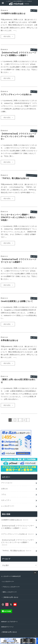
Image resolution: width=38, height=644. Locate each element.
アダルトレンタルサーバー (11, 587)
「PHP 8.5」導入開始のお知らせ (15, 178)
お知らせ (4, 489)
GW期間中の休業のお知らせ (13, 13)
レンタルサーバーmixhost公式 (11, 576)
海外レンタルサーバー (10, 592)
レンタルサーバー (8, 506)
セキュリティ (6, 500)
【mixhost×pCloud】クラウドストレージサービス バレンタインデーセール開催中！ (18, 136)
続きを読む (7, 36)
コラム (4, 494)
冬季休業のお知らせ (9, 340)
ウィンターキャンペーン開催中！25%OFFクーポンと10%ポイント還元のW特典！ (18, 217)
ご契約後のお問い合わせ (9, 632)
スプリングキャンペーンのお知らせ (16, 94)
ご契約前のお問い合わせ (10, 597)
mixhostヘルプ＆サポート (9, 622)
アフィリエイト (7, 483)
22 (24, 420)
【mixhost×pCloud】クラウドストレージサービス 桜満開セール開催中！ (18, 527)
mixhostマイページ (7, 627)
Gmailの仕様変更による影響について (17, 301)
